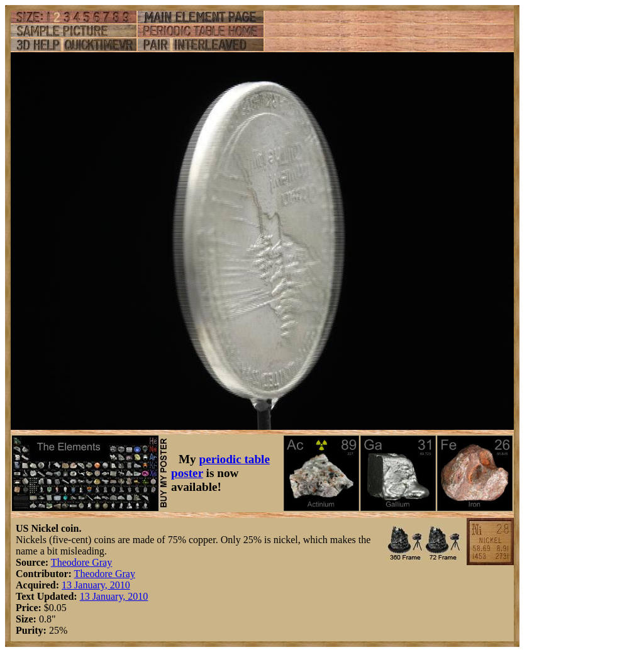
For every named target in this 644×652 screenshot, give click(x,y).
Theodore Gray (81, 562)
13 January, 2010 (96, 585)
